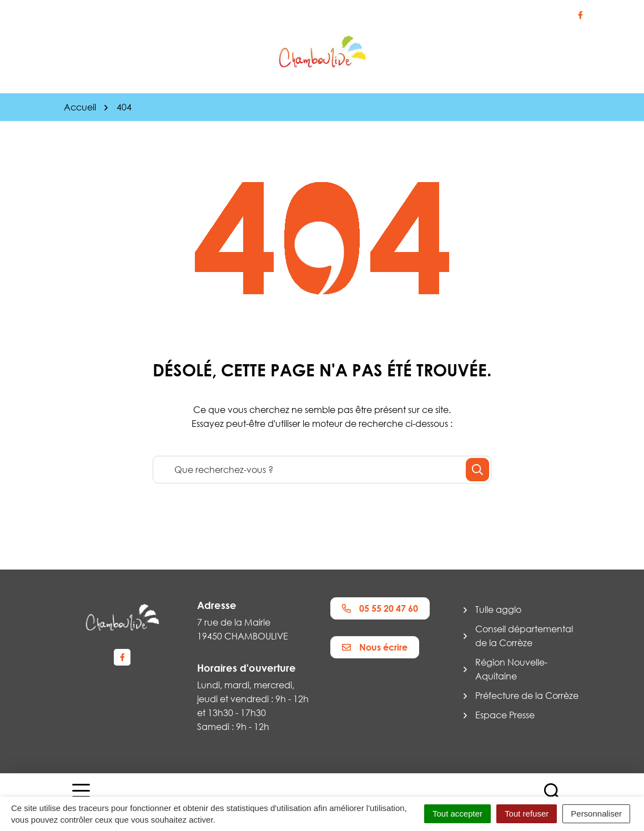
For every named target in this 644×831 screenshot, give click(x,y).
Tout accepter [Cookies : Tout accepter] (457, 814)
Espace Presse (505, 715)
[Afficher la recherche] (552, 796)
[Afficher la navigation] (81, 796)
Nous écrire (375, 647)
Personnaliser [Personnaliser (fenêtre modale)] (596, 814)
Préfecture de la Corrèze (527, 696)
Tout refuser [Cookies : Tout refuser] (527, 814)
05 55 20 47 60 (380, 608)
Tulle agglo (498, 610)
